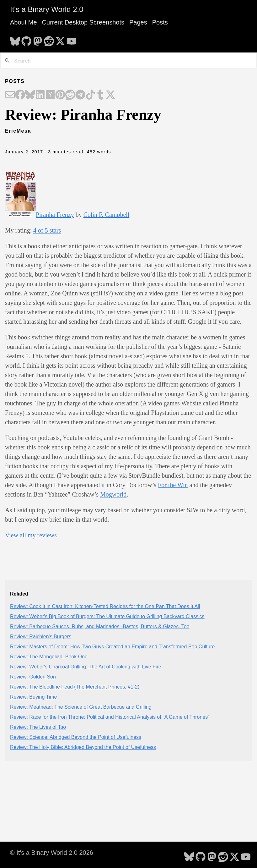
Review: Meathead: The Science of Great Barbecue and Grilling (81, 707)
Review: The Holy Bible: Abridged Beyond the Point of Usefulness (83, 747)
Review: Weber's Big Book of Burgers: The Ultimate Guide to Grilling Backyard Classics (107, 616)
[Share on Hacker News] (50, 95)
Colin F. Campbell (107, 215)
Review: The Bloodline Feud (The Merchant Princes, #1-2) (75, 687)
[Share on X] (110, 95)
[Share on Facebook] (20, 95)
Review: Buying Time (33, 697)
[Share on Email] (10, 95)
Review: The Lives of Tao (38, 727)
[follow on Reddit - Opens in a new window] (49, 39)
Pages (138, 22)
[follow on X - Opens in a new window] (60, 39)
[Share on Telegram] (80, 95)
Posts (160, 22)
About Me (24, 22)
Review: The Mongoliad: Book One (49, 657)
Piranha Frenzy (55, 215)
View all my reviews (31, 535)
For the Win (173, 485)
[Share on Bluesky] (30, 95)
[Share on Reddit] (70, 95)
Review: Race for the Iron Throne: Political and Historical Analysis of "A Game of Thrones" (110, 717)
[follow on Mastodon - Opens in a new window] (38, 39)
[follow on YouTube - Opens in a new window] (72, 39)
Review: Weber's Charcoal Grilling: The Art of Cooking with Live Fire (86, 667)
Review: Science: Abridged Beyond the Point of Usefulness (76, 737)
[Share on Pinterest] (60, 95)
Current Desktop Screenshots (83, 22)
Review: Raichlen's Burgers (41, 637)
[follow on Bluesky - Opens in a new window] (15, 39)
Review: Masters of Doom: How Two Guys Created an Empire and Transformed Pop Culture (112, 647)
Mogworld (113, 494)
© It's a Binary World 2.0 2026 (52, 853)
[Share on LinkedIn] (40, 95)
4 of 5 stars (47, 230)
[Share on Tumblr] (100, 95)
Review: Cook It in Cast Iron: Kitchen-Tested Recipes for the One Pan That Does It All (105, 606)
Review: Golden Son (33, 677)
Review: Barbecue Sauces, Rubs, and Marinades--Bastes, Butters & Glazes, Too (100, 626)
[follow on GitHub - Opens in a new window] (26, 39)
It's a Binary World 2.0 (47, 9)
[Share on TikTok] (90, 95)
